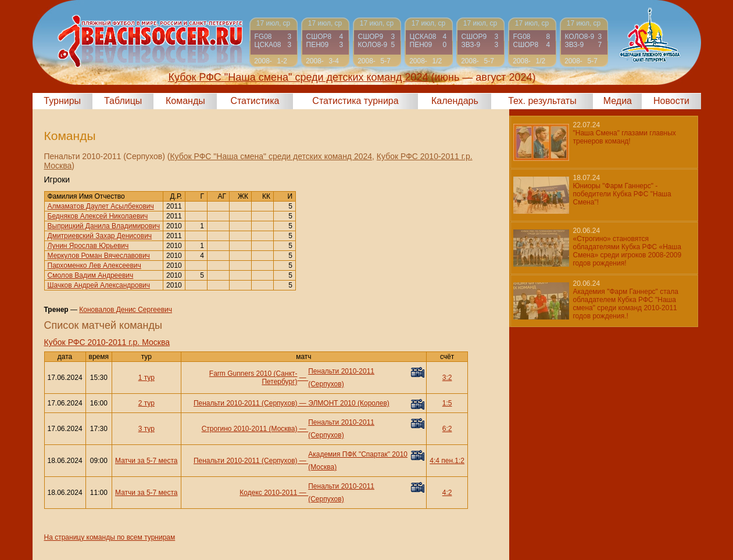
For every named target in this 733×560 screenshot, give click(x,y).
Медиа (618, 101)
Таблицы (123, 101)
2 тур (146, 403)
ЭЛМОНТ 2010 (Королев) (349, 403)
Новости (671, 101)
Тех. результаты (542, 101)
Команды (185, 101)
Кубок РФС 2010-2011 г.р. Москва (107, 342)
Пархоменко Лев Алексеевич (94, 265)
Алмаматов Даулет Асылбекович (101, 206)
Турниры (62, 101)
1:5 (447, 403)
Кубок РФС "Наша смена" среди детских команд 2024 (271, 156)
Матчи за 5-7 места (146, 461)
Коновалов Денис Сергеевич (126, 310)
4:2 (447, 493)
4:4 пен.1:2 (447, 461)
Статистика (255, 101)
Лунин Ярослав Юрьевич (88, 246)
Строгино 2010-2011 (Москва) (250, 429)
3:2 (447, 378)
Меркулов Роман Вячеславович (99, 256)
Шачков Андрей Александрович (99, 285)
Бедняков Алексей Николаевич (98, 216)
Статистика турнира (355, 101)
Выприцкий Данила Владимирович (104, 226)
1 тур (146, 378)
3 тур (146, 429)
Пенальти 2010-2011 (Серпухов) (246, 403)
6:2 (447, 429)
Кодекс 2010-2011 (268, 493)
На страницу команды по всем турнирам (110, 537)
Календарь (455, 101)
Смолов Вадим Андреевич (91, 275)
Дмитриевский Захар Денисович (100, 236)
